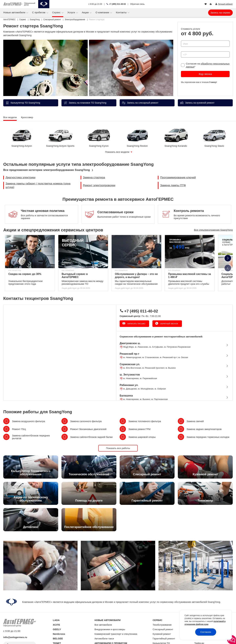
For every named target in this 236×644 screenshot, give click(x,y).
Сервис (57, 12)
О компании (103, 12)
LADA (56, 620)
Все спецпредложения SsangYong (213, 230)
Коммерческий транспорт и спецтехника (116, 634)
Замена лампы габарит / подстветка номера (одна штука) (38, 185)
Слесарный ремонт (163, 629)
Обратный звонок (169, 324)
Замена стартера (94, 177)
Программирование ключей (178, 177)
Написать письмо (136, 324)
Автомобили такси (104, 639)
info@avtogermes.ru (15, 637)
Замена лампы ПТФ (173, 185)
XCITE (56, 625)
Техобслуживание (162, 625)
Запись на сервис (220, 13)
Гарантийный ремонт (164, 639)
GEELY (57, 629)
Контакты (122, 12)
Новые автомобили (15, 12)
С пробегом (39, 12)
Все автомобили (103, 625)
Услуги (71, 12)
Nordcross (59, 634)
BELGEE (58, 639)
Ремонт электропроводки (99, 185)
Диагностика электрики (20, 177)
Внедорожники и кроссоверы (110, 629)
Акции (86, 12)
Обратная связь (137, 4)
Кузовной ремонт (162, 634)
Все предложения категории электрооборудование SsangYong (47, 170)
